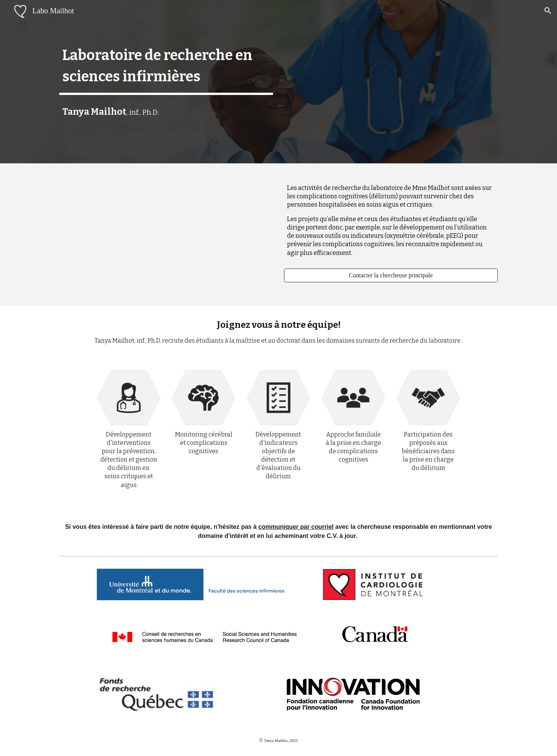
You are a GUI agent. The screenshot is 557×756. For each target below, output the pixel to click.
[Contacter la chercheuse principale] (391, 275)
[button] (548, 11)
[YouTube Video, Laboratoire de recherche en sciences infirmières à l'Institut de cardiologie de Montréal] (166, 235)
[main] (166, 66)
